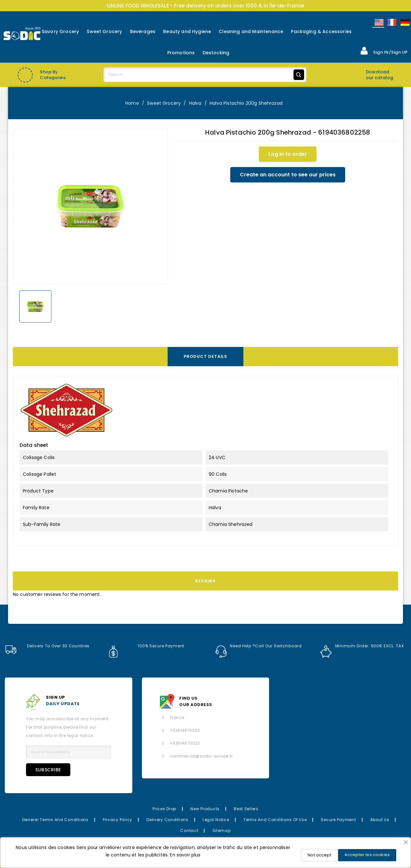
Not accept (319, 855)
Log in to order (288, 154)
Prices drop (164, 809)
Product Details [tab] (205, 356)
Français (391, 22)
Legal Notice (216, 820)
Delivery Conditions (167, 820)
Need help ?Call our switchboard (258, 646)
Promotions (181, 53)
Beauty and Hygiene (187, 31)
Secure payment (338, 820)
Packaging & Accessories (321, 31)
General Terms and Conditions (55, 820)
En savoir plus (185, 855)
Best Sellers (246, 809)
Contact (189, 831)
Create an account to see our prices (288, 175)
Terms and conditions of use (275, 820)
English (379, 22)
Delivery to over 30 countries (47, 646)
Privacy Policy (118, 820)
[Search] (205, 75)
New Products (205, 809)
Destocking (216, 53)
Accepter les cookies (367, 855)
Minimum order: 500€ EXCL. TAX (362, 646)
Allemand (405, 22)
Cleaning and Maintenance (251, 31)
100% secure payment (146, 646)
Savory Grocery (60, 31)
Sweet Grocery (104, 31)
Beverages (143, 31)
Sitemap (222, 831)
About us (380, 820)
